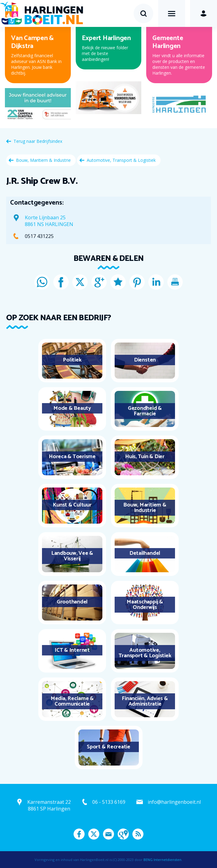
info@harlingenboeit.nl (174, 802)
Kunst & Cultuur (72, 505)
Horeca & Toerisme (72, 457)
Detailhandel (145, 553)
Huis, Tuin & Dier (145, 457)
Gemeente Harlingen (168, 42)
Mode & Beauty (72, 408)
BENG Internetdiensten (162, 860)
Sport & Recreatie (108, 747)
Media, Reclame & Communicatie (72, 701)
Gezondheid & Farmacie (145, 411)
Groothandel (72, 602)
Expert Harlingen (106, 38)
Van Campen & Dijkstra (32, 42)
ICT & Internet (72, 650)
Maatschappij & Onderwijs (145, 605)
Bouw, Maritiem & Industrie (43, 160)
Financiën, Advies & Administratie (145, 701)
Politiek (72, 360)
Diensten (145, 360)
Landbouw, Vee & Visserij (72, 556)
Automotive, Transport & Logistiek (121, 160)
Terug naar (38, 141)
